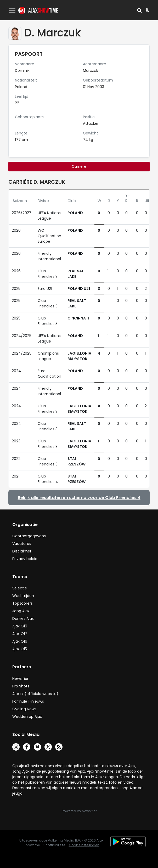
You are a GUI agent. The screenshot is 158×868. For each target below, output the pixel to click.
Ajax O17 (20, 634)
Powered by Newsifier (79, 811)
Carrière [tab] (79, 166)
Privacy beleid (25, 559)
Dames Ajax (23, 619)
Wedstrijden (23, 596)
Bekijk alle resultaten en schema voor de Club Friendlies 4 (79, 498)
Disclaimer (22, 551)
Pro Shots (21, 686)
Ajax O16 (20, 641)
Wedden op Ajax (27, 717)
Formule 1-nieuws (28, 701)
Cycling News (24, 709)
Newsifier (20, 679)
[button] (139, 10)
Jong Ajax (21, 611)
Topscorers (22, 603)
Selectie (20, 588)
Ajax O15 (20, 649)
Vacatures (22, 544)
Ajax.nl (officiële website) (35, 694)
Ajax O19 (20, 626)
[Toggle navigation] (13, 10)
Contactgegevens (29, 536)
